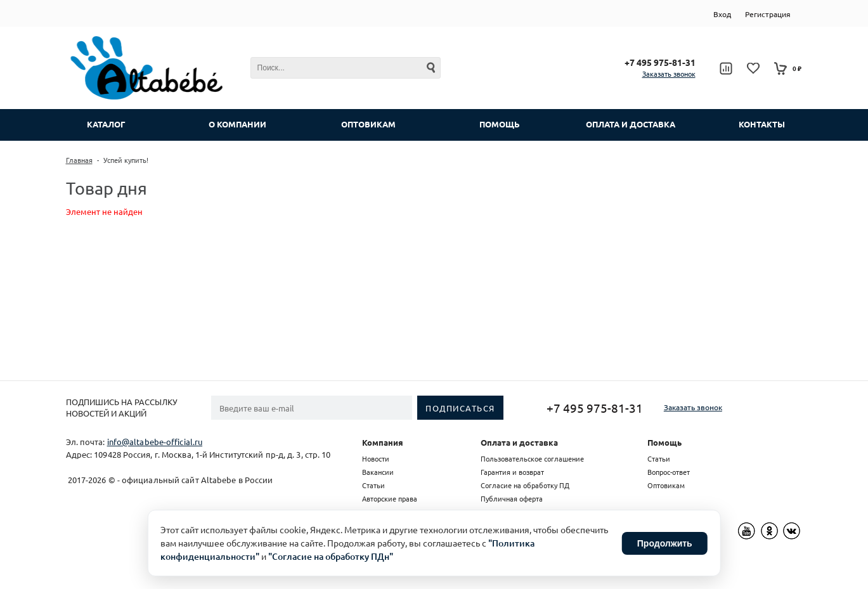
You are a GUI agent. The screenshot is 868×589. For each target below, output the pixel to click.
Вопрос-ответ (669, 472)
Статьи (373, 485)
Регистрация (768, 14)
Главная (79, 160)
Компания (383, 442)
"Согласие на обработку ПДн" (331, 556)
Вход (722, 14)
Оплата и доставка (519, 442)
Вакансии (378, 472)
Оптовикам (666, 485)
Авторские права (390, 498)
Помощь (664, 442)
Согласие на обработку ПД (525, 485)
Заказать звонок (669, 74)
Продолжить (665, 543)
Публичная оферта (512, 498)
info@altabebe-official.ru (155, 442)
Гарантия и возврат (512, 472)
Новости (376, 458)
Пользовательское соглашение (532, 458)
